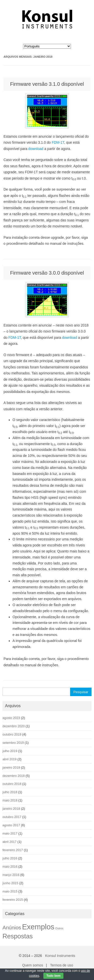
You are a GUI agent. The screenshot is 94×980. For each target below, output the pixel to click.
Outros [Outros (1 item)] (59, 928)
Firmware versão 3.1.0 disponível (47, 84)
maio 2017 (10, 833)
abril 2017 (10, 842)
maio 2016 (10, 867)
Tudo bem (53, 976)
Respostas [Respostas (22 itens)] (18, 936)
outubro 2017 (12, 817)
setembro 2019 (13, 743)
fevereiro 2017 (13, 850)
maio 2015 (10, 891)
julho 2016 (10, 858)
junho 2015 (10, 883)
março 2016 (11, 875)
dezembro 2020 (14, 726)
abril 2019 (10, 759)
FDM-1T (58, 142)
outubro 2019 (12, 734)
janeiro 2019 (11, 767)
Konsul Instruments (60, 956)
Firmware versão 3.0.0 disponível (47, 273)
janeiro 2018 (11, 809)
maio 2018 (10, 800)
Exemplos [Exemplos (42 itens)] (38, 927)
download (36, 149)
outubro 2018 (12, 784)
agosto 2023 (11, 718)
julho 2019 (10, 751)
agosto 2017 (11, 825)
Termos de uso (62, 965)
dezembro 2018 (14, 776)
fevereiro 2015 (13, 900)
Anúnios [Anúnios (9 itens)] (12, 927)
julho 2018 (10, 792)
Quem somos (32, 965)
